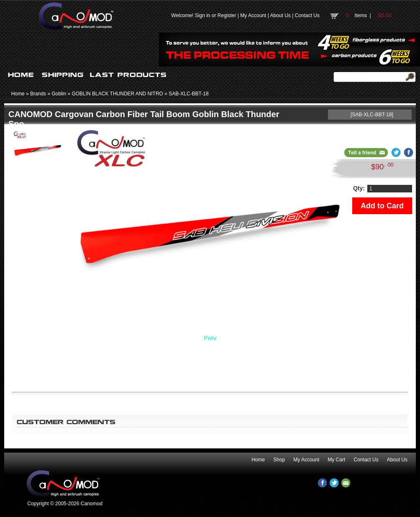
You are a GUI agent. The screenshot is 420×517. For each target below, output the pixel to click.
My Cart (336, 460)
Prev (210, 338)
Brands (38, 94)
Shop (279, 460)
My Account (253, 15)
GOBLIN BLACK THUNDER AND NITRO (117, 94)
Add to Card (382, 206)
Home (18, 94)
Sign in (203, 15)
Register (227, 15)
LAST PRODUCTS (128, 75)
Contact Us (307, 15)
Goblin (59, 94)
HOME (21, 75)
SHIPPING (63, 75)
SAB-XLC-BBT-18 (188, 94)
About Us (280, 15)
